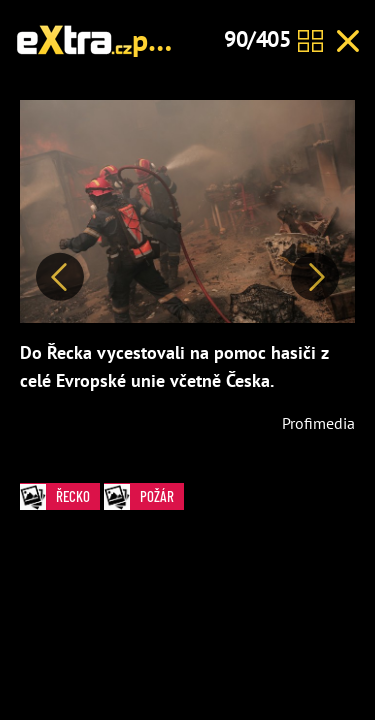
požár (168, 39)
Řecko (60, 496)
